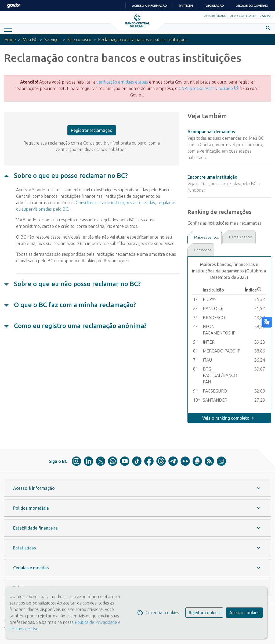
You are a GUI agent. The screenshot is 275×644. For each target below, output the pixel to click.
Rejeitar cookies (204, 613)
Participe (186, 6)
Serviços (52, 39)
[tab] (205, 237)
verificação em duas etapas (122, 82)
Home (10, 39)
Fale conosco (79, 39)
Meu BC (30, 39)
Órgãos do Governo (252, 6)
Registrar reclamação (92, 130)
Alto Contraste (243, 16)
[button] (137, 488)
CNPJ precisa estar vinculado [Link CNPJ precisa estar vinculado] (209, 88)
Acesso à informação (149, 6)
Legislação (215, 6)
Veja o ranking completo (226, 418)
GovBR (14, 6)
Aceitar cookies (244, 613)
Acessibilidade (215, 16)
